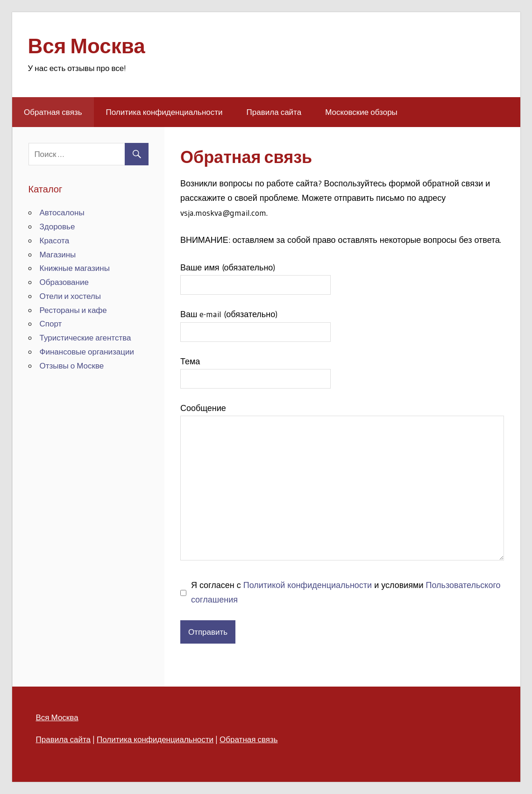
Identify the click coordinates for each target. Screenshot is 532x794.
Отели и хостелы (71, 296)
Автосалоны (62, 212)
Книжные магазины (75, 268)
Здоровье (57, 226)
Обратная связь (53, 112)
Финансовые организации (87, 351)
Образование (64, 282)
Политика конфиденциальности (164, 112)
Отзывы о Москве (72, 365)
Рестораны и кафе (73, 310)
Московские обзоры (361, 112)
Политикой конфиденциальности (308, 585)
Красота (55, 240)
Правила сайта (274, 112)
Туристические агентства (85, 337)
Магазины (58, 254)
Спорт (51, 323)
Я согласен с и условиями (346, 593)
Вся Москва (87, 46)
